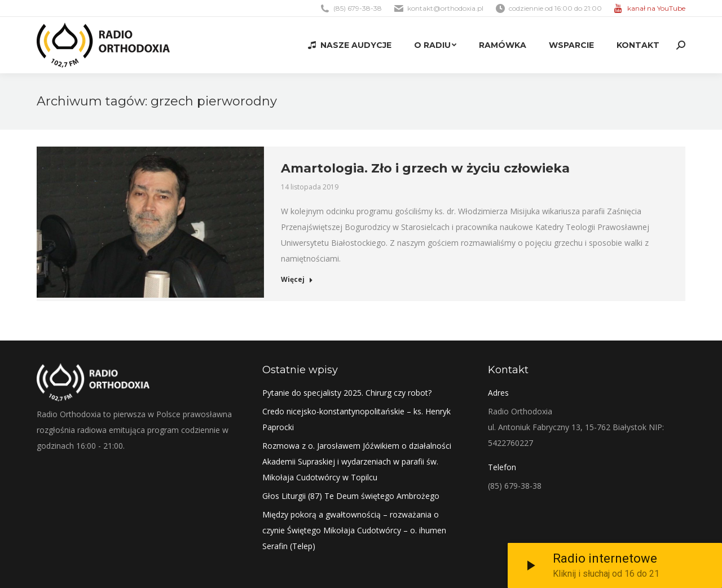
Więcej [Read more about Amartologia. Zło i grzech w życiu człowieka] (297, 280)
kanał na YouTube (656, 8)
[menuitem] (350, 45)
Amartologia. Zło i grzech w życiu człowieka (425, 168)
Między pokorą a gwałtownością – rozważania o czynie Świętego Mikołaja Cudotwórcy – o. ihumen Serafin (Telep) (354, 530)
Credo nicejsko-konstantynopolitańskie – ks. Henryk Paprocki (356, 419)
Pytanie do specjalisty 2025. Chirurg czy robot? (347, 393)
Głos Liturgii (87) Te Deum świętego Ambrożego (351, 496)
